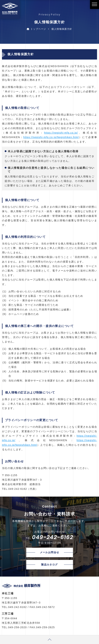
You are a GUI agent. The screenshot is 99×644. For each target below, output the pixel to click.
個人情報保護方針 (62, 29)
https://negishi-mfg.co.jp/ (61, 133)
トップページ (36, 29)
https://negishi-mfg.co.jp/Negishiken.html (51, 137)
